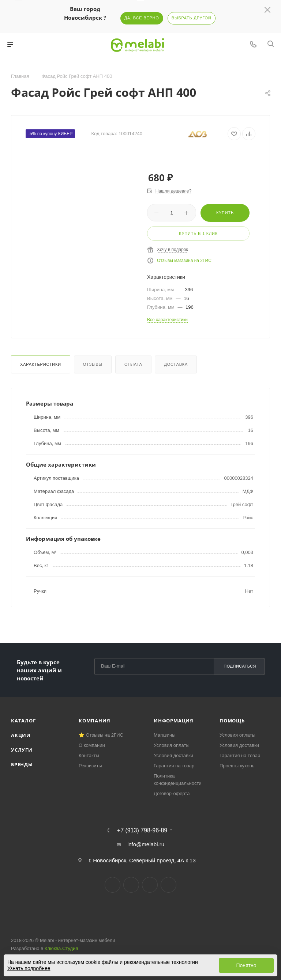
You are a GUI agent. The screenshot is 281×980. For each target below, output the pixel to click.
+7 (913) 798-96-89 (142, 831)
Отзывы (93, 364)
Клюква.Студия (61, 948)
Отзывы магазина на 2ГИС (184, 261)
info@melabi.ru (146, 844)
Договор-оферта (172, 793)
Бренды (22, 764)
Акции (21, 735)
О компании (92, 745)
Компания (94, 721)
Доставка (176, 364)
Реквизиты (90, 766)
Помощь (232, 721)
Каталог (23, 721)
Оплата (133, 364)
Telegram (131, 885)
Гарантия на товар (174, 766)
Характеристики (41, 364)
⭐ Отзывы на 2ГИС (101, 735)
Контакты (89, 755)
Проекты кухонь (237, 766)
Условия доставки (173, 755)
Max (168, 885)
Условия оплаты (172, 745)
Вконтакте (113, 885)
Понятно (246, 965)
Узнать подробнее (29, 968)
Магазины (165, 735)
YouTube (150, 885)
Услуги (22, 750)
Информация (174, 721)
